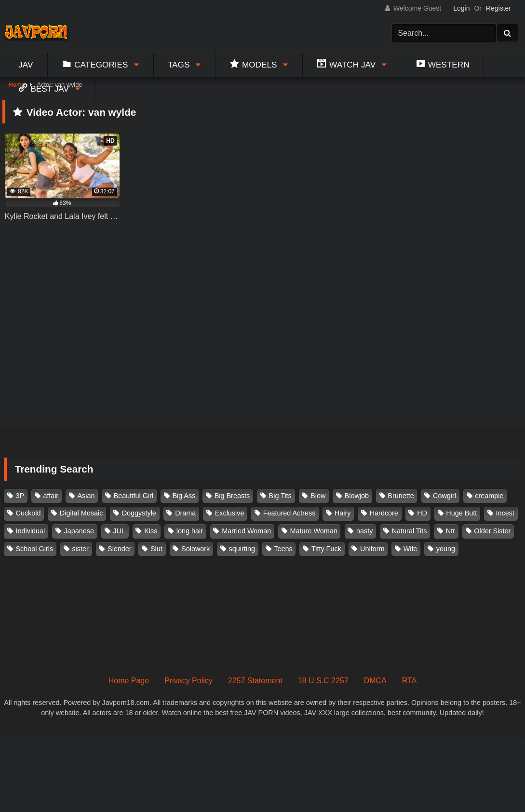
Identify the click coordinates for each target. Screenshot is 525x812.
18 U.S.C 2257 (323, 681)
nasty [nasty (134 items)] (364, 531)
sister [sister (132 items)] (80, 549)
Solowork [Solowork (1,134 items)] (195, 549)
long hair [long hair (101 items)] (190, 531)
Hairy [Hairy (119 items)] (343, 513)
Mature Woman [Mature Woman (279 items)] (314, 531)
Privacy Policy (188, 681)
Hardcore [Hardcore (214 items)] (384, 513)
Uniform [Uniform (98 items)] (372, 549)
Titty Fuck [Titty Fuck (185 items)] (326, 549)
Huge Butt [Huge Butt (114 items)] (461, 513)
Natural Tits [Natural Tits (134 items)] (410, 531)
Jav (26, 65)
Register (498, 8)
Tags (179, 65)
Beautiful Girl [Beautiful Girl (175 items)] (134, 496)
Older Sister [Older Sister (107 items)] (492, 531)
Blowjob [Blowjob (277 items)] (357, 496)
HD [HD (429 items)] (422, 513)
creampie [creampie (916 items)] (489, 496)
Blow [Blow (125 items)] (318, 496)
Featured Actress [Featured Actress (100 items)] (289, 513)
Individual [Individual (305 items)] (31, 531)
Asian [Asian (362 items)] (86, 496)
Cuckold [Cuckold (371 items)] (28, 513)
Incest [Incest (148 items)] (505, 513)
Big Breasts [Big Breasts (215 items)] (232, 496)
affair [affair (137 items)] (51, 496)
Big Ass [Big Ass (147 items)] (184, 496)
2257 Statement (255, 681)
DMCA (375, 681)
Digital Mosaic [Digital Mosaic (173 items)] (81, 513)
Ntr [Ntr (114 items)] (451, 531)
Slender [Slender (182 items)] (120, 549)
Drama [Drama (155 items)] (185, 513)
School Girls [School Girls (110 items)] (35, 549)
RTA (410, 681)
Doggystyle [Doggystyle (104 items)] (139, 513)
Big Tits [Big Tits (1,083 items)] (280, 496)
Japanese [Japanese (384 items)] (79, 531)
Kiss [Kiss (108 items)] (151, 531)
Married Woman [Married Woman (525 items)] (246, 531)
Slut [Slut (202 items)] (156, 549)
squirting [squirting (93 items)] (242, 549)
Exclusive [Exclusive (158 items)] (230, 513)
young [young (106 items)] (446, 549)
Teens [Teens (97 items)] (283, 549)
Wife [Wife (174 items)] (411, 549)
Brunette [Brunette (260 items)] (401, 496)
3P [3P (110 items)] (20, 496)
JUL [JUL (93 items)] (119, 531)
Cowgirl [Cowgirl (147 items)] (444, 496)
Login (461, 8)
